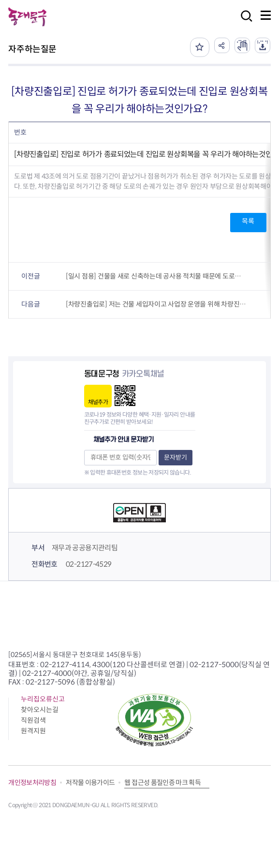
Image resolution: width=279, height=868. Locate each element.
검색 (244, 22)
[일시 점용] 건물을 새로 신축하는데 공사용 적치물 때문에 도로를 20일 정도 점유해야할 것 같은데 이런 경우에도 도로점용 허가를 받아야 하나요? (156, 276)
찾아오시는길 (40, 710)
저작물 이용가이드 (90, 783)
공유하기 (222, 45)
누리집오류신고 (43, 699)
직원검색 (33, 720)
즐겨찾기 (200, 47)
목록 (248, 221)
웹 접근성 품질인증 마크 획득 (162, 783)
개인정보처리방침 (32, 783)
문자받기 (176, 457)
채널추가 (98, 402)
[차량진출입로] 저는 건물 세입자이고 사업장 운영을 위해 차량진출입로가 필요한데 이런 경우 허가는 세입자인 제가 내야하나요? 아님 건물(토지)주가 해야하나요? (156, 304)
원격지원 (33, 731)
